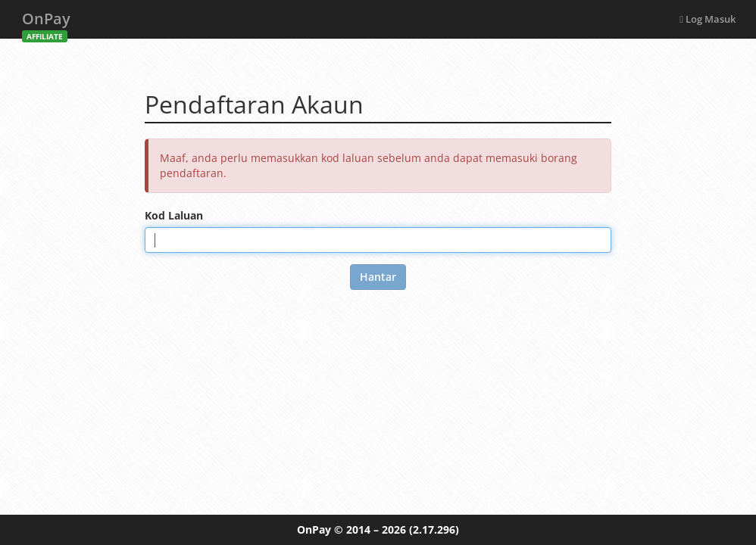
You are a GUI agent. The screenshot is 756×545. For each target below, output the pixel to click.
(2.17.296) (434, 529)
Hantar (378, 277)
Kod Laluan (174, 215)
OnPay (46, 23)
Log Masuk (708, 19)
